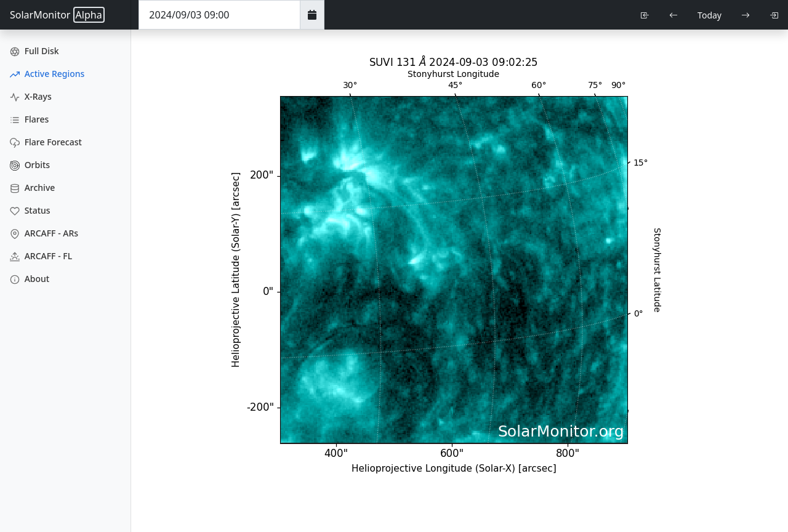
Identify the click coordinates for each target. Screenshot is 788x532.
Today (710, 15)
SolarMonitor (57, 15)
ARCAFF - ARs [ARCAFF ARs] (44, 233)
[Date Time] (219, 15)
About (30, 279)
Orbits (30, 165)
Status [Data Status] (30, 210)
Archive (32, 187)
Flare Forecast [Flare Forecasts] (46, 142)
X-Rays (31, 96)
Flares (29, 119)
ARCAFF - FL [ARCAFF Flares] (41, 256)
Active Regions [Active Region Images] (47, 74)
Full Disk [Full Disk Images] (34, 51)
